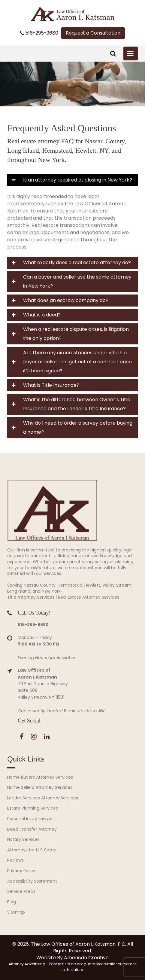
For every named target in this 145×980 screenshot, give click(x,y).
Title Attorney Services (31, 597)
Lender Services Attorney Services (43, 798)
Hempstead (70, 585)
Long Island (19, 591)
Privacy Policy (21, 871)
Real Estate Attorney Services (89, 597)
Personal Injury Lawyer (30, 819)
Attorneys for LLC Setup (32, 850)
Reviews (15, 860)
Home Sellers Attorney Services (40, 787)
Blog (12, 902)
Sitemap (16, 912)
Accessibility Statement (32, 881)
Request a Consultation (93, 33)
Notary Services (23, 839)
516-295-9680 (39, 33)
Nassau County (40, 585)
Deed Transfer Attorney (32, 829)
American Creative (86, 958)
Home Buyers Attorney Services (40, 777)
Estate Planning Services (33, 808)
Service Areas (21, 891)
